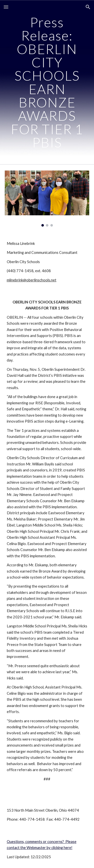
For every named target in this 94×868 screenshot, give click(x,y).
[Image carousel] (47, 198)
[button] (6, 7)
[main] (47, 82)
